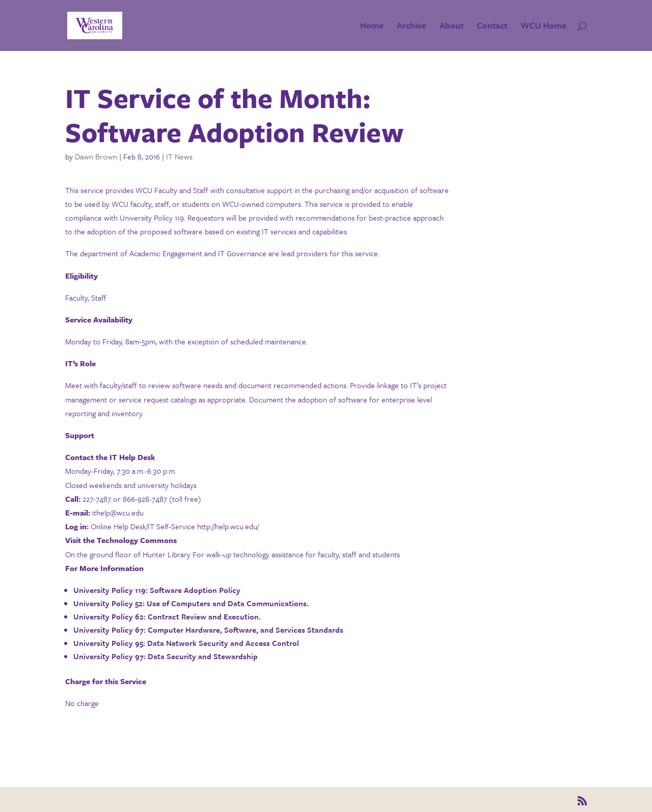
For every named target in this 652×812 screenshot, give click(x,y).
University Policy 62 (108, 616)
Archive (412, 27)
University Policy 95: (109, 643)
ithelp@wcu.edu (118, 512)
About (452, 27)
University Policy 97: (110, 656)
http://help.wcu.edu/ (228, 526)
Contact (492, 27)
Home (372, 27)
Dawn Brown (96, 156)
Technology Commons (137, 540)
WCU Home (544, 27)
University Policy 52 (108, 603)
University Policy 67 (108, 630)
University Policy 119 (110, 590)
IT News (179, 156)
